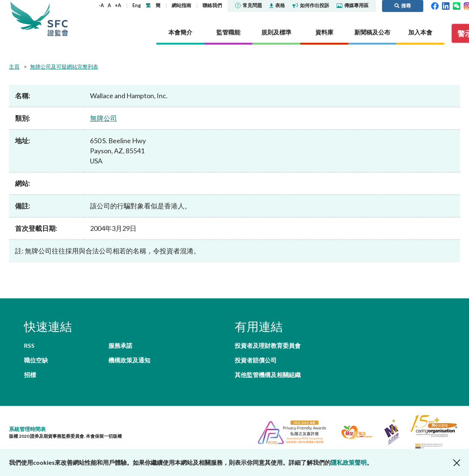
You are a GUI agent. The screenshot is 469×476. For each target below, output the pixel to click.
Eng (137, 5)
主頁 (14, 67)
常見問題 (249, 5)
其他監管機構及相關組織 (268, 375)
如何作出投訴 (311, 5)
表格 (277, 5)
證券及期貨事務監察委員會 (58, 19)
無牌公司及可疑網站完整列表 (64, 67)
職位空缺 (36, 360)
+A (118, 5)
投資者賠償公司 (256, 360)
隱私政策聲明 (349, 462)
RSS (29, 345)
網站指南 (181, 5)
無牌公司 (103, 118)
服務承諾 (120, 345)
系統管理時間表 (27, 429)
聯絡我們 (212, 5)
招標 (30, 375)
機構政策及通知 (129, 360)
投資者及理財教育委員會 (268, 345)
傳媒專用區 (353, 5)
